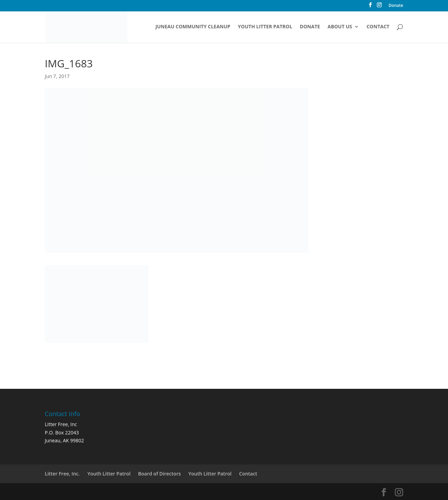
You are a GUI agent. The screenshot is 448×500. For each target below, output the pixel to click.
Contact (378, 27)
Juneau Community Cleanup (193, 27)
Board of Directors (159, 474)
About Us (340, 27)
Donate (396, 6)
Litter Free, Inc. (62, 474)
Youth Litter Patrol (265, 27)
